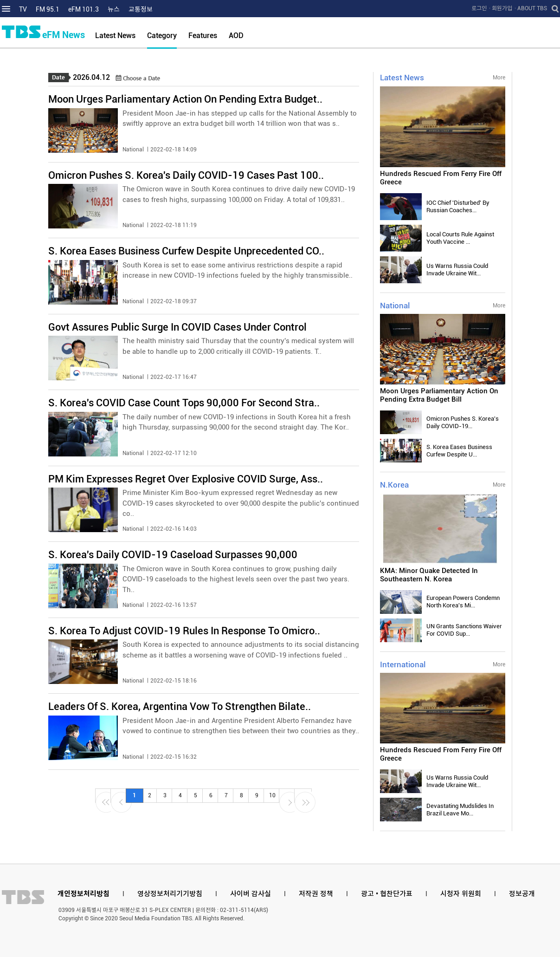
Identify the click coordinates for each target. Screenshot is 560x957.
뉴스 (114, 9)
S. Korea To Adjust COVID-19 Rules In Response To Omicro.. (184, 631)
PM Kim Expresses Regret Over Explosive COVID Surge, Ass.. (186, 479)
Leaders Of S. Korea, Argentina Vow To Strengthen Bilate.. (180, 706)
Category (162, 36)
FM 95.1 (48, 9)
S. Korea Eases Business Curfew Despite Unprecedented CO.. (186, 251)
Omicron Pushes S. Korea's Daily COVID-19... (463, 422)
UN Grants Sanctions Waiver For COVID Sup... (464, 630)
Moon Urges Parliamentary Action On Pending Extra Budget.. (185, 99)
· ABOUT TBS (531, 8)
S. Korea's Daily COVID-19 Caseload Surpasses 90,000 (173, 555)
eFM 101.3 (84, 9)
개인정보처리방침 (84, 894)
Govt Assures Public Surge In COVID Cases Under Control (177, 327)
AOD (236, 36)
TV (23, 9)
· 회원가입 (501, 8)
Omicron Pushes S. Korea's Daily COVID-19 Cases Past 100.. (186, 175)
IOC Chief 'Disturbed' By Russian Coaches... (458, 206)
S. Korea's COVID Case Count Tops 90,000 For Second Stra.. (184, 403)
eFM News (64, 35)
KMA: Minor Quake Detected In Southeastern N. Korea (429, 575)
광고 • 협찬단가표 (387, 894)
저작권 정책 (316, 894)
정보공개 (522, 894)
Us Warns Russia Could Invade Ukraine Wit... (457, 270)
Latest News (115, 36)
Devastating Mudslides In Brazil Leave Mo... (460, 810)
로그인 (479, 8)
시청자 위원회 (461, 894)
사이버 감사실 (251, 894)
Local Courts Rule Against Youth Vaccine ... (460, 238)
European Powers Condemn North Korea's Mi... (463, 602)
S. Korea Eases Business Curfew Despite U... (459, 451)
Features (203, 36)
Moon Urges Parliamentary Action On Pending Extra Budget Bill (439, 395)
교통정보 (141, 9)
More (499, 78)
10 (272, 795)
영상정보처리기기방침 (170, 894)
